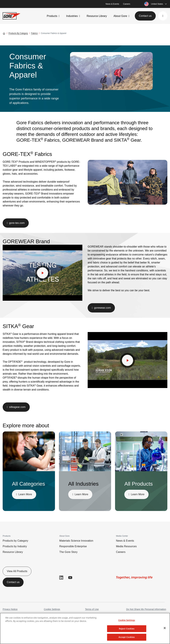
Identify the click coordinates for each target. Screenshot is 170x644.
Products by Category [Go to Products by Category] (18, 33)
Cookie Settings (52, 609)
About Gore (120, 16)
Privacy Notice (10, 609)
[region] (85, 628)
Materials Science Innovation (76, 541)
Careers (127, 4)
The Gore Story (68, 552)
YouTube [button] (70, 578)
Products (52, 16)
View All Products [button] (17, 571)
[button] (163, 16)
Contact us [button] (145, 16)
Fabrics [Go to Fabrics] (34, 33)
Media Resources (126, 546)
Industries (72, 16)
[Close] (165, 628)
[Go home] (4, 33)
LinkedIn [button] (61, 578)
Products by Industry (15, 546)
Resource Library (97, 16)
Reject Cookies (127, 629)
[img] (111, 71)
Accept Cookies (127, 637)
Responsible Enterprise (73, 546)
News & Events (112, 4)
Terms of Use (92, 609)
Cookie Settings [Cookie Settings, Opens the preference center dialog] (127, 620)
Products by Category (15, 541)
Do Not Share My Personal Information (146, 609)
